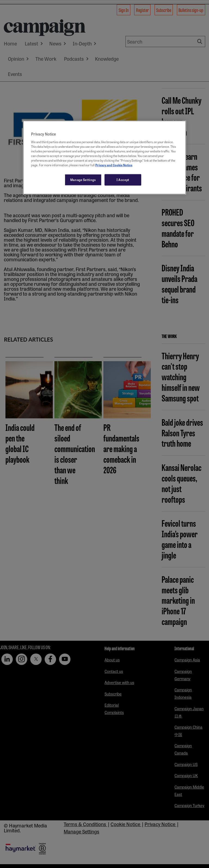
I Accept (123, 180)
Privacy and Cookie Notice (114, 165)
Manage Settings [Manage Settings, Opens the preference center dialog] (83, 180)
